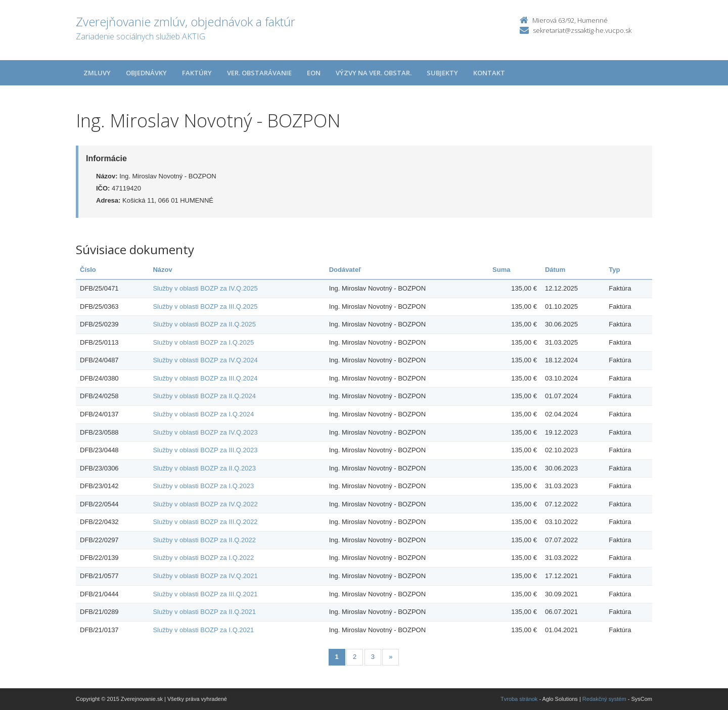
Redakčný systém (604, 699)
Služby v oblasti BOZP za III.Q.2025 (205, 306)
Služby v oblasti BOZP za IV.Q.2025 (205, 288)
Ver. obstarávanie (259, 73)
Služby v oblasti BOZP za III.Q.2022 (205, 522)
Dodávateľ (345, 270)
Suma (501, 270)
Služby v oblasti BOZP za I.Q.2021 (203, 630)
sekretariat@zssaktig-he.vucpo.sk (582, 30)
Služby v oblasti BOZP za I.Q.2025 (203, 342)
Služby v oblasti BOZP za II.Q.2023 (204, 468)
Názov (162, 270)
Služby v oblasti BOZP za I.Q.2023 (203, 486)
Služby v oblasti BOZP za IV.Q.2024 (205, 360)
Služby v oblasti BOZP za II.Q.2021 (204, 612)
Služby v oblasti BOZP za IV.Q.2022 (205, 504)
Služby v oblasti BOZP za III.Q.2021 (205, 594)
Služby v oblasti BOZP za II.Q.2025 (204, 324)
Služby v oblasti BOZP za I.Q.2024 (203, 414)
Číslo (88, 270)
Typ (614, 270)
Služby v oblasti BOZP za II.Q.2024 (204, 396)
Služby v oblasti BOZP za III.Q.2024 (205, 378)
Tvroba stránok (519, 699)
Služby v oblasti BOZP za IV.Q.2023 (205, 432)
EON (314, 73)
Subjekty (442, 73)
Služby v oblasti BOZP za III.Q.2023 (205, 450)
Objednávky (146, 73)
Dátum (555, 270)
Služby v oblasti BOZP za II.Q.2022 (204, 540)
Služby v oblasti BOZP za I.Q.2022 (203, 558)
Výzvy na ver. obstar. (374, 73)
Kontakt (489, 73)
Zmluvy (97, 73)
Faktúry (197, 73)
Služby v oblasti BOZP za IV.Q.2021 (205, 576)
